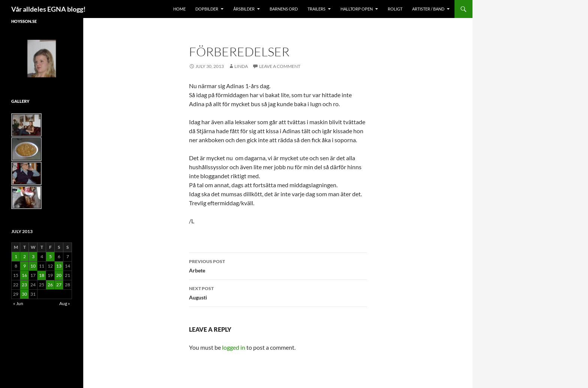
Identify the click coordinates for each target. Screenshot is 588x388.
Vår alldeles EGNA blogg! (48, 9)
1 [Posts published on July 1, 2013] (16, 256)
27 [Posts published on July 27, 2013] (59, 285)
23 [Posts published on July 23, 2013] (24, 285)
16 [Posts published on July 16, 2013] (24, 275)
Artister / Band (428, 9)
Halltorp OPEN (357, 9)
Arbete (278, 265)
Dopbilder (207, 9)
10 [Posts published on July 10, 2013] (33, 266)
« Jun (18, 303)
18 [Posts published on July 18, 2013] (42, 275)
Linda (241, 66)
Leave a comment (280, 66)
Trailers (316, 9)
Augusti (278, 292)
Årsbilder (244, 9)
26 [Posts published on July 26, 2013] (50, 285)
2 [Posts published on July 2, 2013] (25, 256)
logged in (234, 347)
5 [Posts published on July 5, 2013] (50, 256)
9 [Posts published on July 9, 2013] (25, 266)
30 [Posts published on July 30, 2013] (24, 294)
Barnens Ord (284, 9)
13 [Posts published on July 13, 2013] (59, 266)
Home (179, 9)
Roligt (395, 9)
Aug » (65, 303)
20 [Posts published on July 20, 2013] (59, 275)
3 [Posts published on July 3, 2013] (33, 256)
